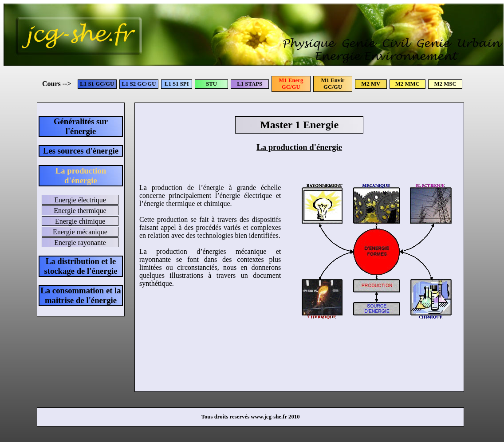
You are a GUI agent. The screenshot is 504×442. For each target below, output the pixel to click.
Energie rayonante (80, 243)
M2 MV (371, 84)
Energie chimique (80, 221)
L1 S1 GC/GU (97, 84)
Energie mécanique (80, 232)
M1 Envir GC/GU (333, 84)
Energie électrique (80, 200)
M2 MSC (445, 84)
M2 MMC (408, 84)
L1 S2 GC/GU (139, 84)
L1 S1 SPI (177, 84)
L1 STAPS (250, 84)
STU (211, 84)
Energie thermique (80, 211)
